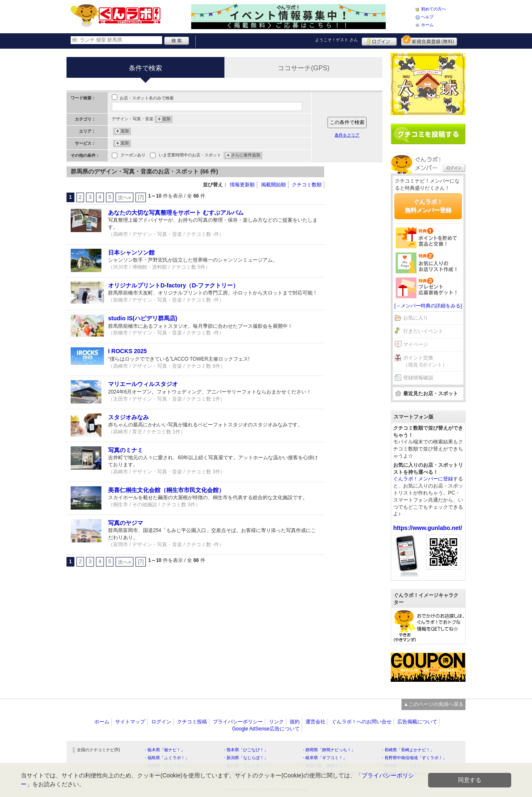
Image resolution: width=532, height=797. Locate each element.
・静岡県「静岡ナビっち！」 (328, 750)
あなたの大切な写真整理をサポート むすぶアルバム (176, 213)
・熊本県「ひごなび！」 (245, 750)
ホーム (427, 25)
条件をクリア (347, 135)
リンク (276, 722)
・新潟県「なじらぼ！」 (245, 758)
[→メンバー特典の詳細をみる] (428, 306)
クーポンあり (133, 156)
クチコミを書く (428, 134)
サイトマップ (130, 722)
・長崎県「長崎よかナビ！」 (407, 750)
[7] (141, 197)
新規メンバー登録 (429, 40)
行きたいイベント (423, 331)
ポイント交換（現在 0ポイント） (425, 361)
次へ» (124, 198)
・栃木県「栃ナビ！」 (164, 750)
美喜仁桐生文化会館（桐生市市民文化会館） (166, 490)
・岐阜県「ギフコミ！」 (324, 758)
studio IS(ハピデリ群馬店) (143, 318)
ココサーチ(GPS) (303, 68)
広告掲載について (417, 722)
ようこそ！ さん (336, 40)
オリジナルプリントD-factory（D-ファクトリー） (173, 285)
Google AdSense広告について (266, 729)
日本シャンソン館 (131, 252)
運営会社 (315, 722)
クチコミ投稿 (192, 722)
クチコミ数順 (307, 185)
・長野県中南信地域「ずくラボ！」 (414, 758)
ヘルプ (427, 17)
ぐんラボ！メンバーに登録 (423, 479)
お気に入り (416, 318)
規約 (295, 722)
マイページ (416, 344)
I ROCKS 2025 (127, 351)
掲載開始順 (273, 185)
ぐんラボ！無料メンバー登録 (428, 206)
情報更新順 (242, 185)
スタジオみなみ (128, 417)
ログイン (379, 40)
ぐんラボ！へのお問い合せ (362, 722)
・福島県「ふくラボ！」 (166, 758)
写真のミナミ (126, 450)
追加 (166, 119)
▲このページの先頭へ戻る (433, 704)
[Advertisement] (357, 291)
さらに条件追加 (246, 156)
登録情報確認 (418, 378)
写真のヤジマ (126, 523)
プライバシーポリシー (238, 722)
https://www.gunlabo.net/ (428, 528)
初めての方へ (433, 9)
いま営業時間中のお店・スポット (190, 156)
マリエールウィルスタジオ (143, 384)
